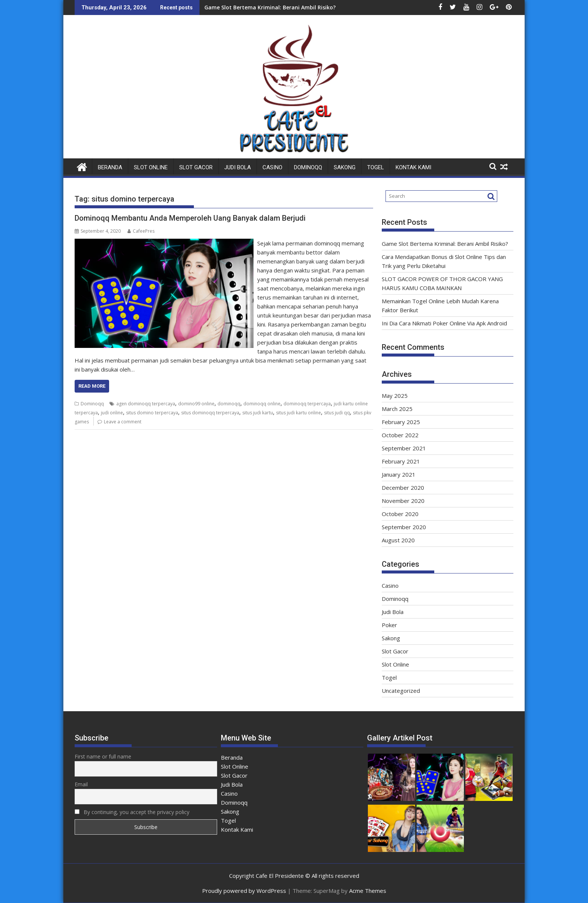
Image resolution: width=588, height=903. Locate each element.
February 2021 (401, 461)
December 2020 (403, 488)
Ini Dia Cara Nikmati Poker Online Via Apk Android (444, 323)
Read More (92, 386)
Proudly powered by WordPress (244, 891)
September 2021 (404, 448)
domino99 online (196, 404)
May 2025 (395, 396)
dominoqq (229, 404)
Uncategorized (401, 691)
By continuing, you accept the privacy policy (132, 812)
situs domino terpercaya (152, 413)
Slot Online (151, 167)
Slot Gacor (196, 167)
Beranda (110, 167)
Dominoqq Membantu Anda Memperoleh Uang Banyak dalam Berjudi (190, 218)
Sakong (345, 167)
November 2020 (403, 501)
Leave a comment (123, 422)
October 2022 (400, 435)
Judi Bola (238, 167)
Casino (272, 167)
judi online (112, 413)
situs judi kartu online (298, 413)
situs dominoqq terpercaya (210, 413)
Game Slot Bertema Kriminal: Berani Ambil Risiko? (270, 7)
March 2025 (397, 409)
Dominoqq (308, 167)
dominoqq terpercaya (307, 404)
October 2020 (400, 514)
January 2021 (399, 474)
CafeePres (141, 231)
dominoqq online (262, 404)
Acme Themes (368, 891)
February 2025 (401, 422)
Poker (389, 625)
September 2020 (404, 527)
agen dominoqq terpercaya (146, 404)
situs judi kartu (258, 413)
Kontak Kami (413, 167)
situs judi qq (337, 413)
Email (81, 784)
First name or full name (103, 756)
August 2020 (398, 540)
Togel (376, 167)
